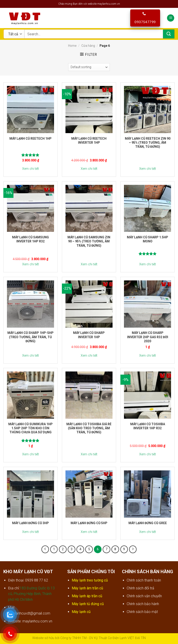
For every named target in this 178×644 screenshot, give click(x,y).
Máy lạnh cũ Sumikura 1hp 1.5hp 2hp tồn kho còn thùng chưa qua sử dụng (30, 428)
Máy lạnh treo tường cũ (90, 580)
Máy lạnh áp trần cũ (87, 596)
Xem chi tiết (30, 169)
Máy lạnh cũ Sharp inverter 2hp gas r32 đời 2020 (148, 337)
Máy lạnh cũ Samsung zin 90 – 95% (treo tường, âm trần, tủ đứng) (89, 241)
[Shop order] (89, 67)
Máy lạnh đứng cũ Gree (148, 523)
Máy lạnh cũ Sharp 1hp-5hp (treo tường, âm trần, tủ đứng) (30, 337)
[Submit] (169, 34)
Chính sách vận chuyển (144, 596)
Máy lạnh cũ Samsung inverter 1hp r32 (30, 239)
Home (72, 46)
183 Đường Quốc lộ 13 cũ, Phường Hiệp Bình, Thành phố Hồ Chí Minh (31, 594)
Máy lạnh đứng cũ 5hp (89, 523)
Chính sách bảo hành (143, 604)
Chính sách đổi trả (140, 588)
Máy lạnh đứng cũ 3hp (30, 523)
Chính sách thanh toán (144, 580)
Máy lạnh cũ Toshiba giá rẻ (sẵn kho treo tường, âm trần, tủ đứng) (89, 428)
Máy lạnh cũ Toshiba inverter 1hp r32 (148, 426)
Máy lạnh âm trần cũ (88, 588)
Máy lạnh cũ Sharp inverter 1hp (89, 335)
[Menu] (171, 18)
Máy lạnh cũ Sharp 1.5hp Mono (148, 239)
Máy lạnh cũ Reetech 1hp (30, 139)
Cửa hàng (88, 46)
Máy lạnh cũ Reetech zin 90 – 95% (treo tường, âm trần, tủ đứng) (148, 143)
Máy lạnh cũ (81, 612)
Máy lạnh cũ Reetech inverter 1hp (89, 141)
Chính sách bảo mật (142, 612)
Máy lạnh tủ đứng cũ (88, 604)
